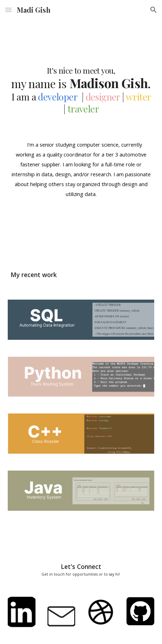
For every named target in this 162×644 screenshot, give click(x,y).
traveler (83, 109)
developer (57, 97)
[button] (8, 10)
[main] (81, 74)
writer (138, 97)
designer (103, 97)
